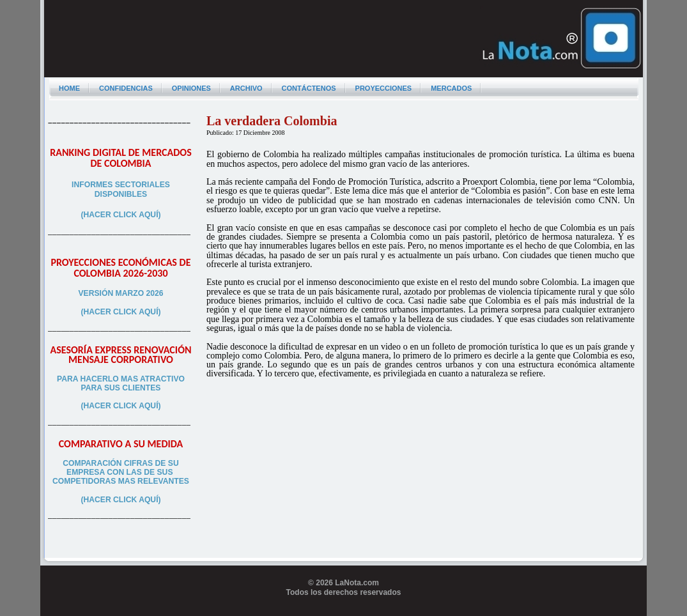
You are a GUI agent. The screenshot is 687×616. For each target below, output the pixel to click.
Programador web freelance (343, 611)
